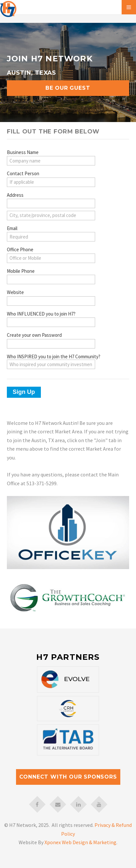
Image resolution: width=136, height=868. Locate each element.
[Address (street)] (51, 203)
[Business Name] (51, 161)
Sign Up (24, 392)
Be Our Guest (68, 88)
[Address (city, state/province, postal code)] (51, 216)
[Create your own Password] (51, 344)
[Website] (51, 301)
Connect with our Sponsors (68, 777)
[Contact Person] (51, 182)
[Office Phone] (51, 258)
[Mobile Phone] (51, 279)
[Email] (51, 237)
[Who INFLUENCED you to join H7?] (51, 322)
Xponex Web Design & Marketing (80, 842)
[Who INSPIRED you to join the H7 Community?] (51, 364)
